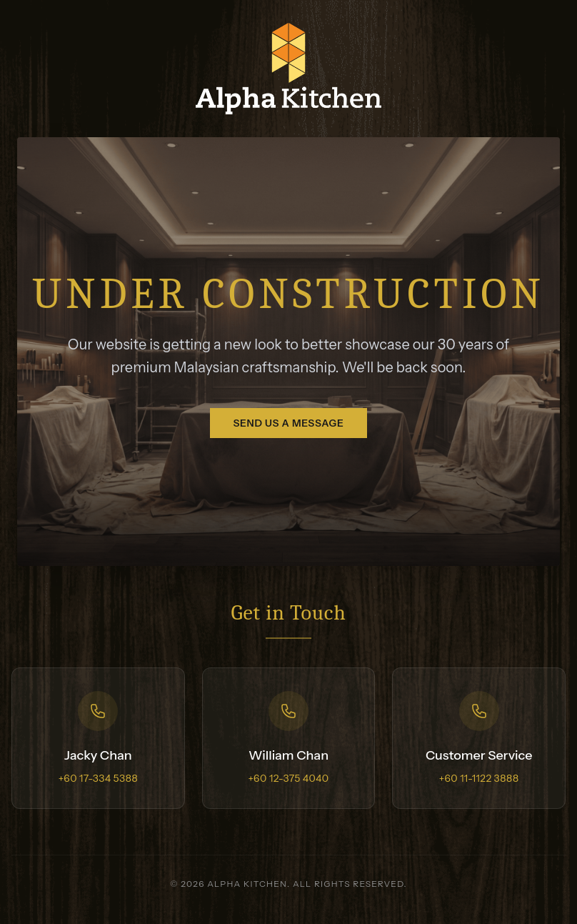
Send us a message (288, 423)
